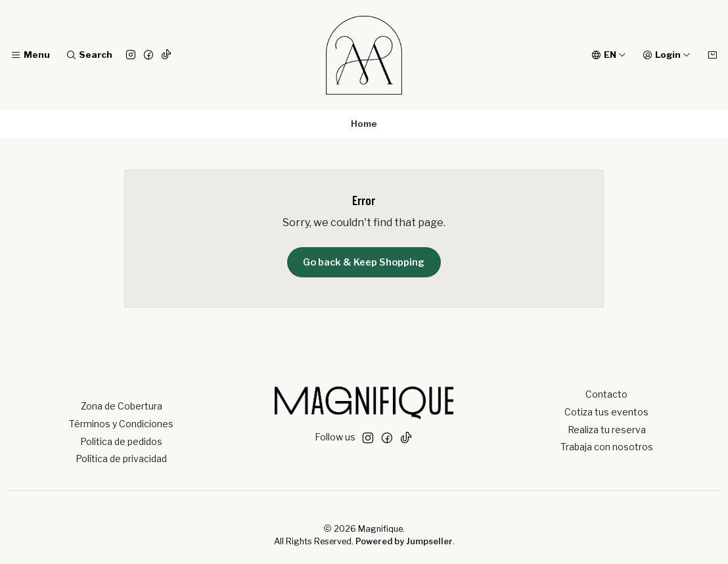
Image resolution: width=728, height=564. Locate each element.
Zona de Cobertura (122, 406)
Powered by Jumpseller (404, 541)
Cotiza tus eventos (606, 412)
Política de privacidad (121, 458)
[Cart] (712, 55)
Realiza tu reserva (607, 430)
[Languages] (609, 55)
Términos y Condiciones (121, 424)
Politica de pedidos (121, 441)
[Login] (667, 55)
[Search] (88, 55)
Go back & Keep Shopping (364, 262)
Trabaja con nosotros (607, 447)
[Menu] (30, 55)
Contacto (606, 394)
